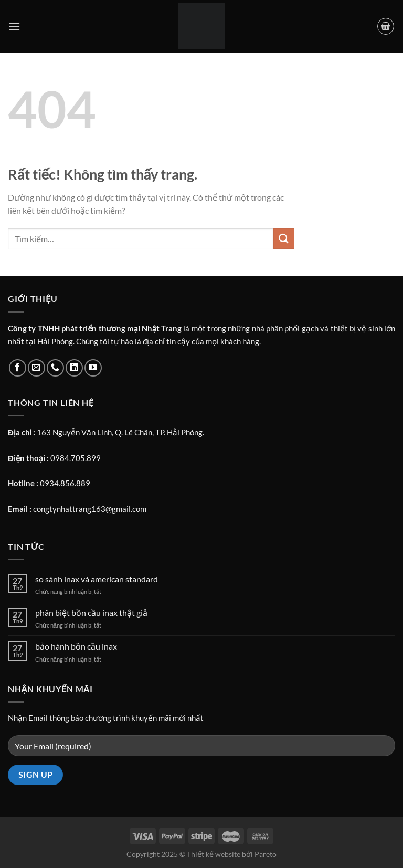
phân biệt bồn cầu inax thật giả (91, 613)
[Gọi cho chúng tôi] (55, 368)
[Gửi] (284, 239)
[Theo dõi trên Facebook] (18, 368)
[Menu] (14, 26)
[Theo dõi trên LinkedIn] (74, 368)
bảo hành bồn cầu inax (76, 646)
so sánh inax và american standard (97, 579)
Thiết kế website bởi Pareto (232, 854)
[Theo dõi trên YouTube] (93, 368)
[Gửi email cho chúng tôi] (36, 368)
